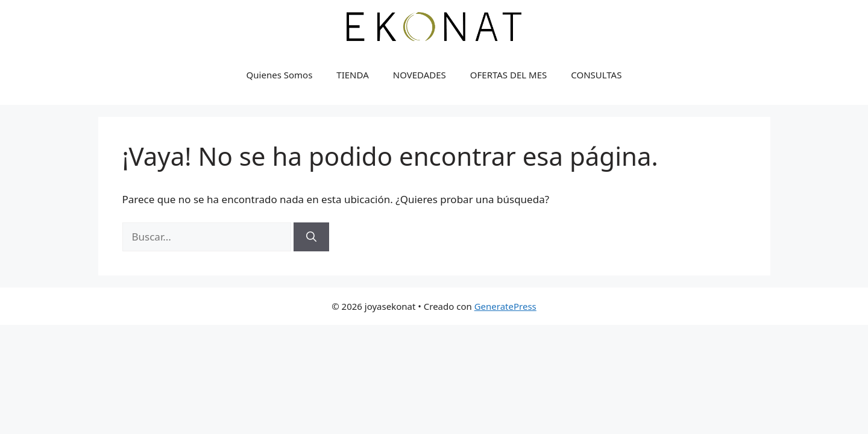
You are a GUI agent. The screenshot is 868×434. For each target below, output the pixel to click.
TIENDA (352, 75)
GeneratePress (505, 306)
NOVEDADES (420, 75)
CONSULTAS (596, 75)
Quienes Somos (280, 75)
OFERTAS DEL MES (508, 75)
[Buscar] (311, 237)
